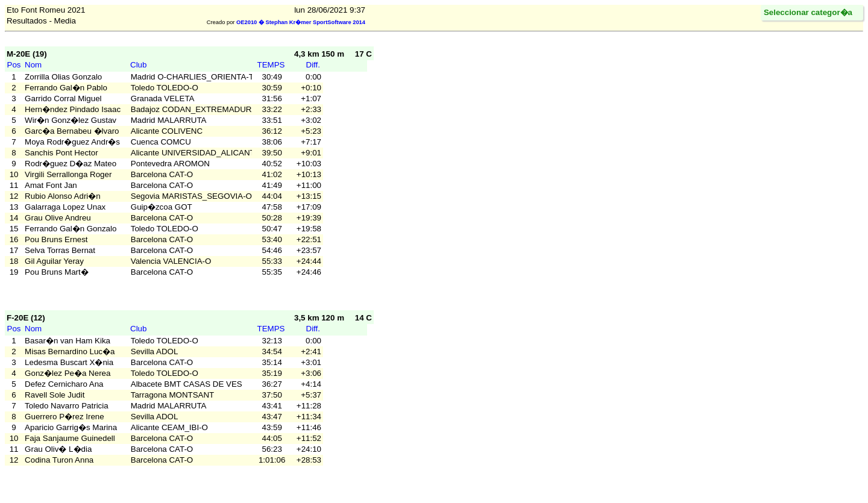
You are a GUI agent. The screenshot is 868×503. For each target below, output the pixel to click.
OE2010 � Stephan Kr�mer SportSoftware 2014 (301, 22)
